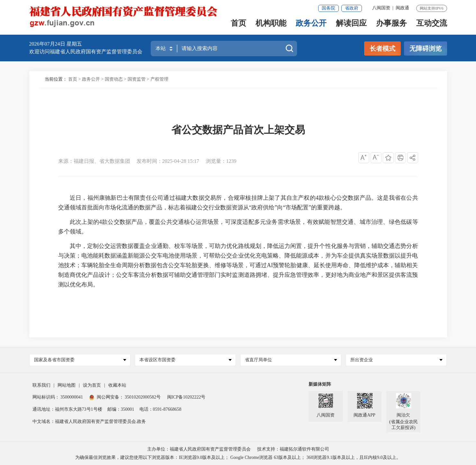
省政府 (352, 8)
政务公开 (311, 25)
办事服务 (391, 25)
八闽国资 (381, 8)
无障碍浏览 (426, 48)
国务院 (328, 8)
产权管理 (159, 79)
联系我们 (41, 385)
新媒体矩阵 (320, 384)
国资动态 (114, 79)
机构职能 (271, 25)
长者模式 (382, 48)
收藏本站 (117, 385)
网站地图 (67, 385)
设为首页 (92, 385)
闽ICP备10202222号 (186, 397)
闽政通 (402, 8)
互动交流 (432, 25)
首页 (238, 25)
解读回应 (351, 25)
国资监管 (137, 79)
